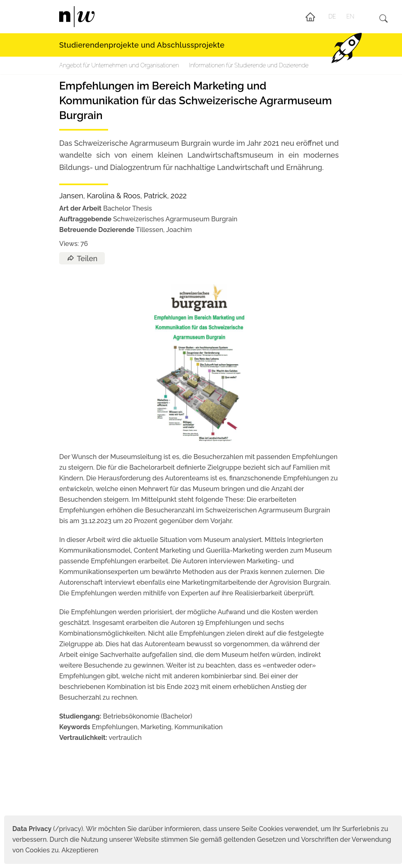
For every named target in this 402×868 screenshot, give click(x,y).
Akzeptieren (80, 850)
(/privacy (47, 829)
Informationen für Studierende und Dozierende (249, 65)
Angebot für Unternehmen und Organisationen (119, 65)
